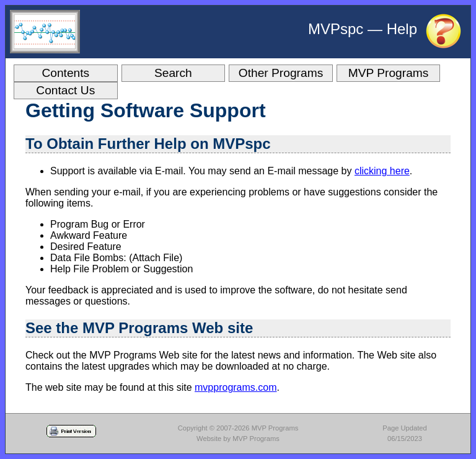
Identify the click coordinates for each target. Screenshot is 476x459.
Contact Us (65, 90)
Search (173, 73)
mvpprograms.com (236, 387)
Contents (65, 73)
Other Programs (281, 73)
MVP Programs (389, 73)
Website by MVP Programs (238, 439)
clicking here (382, 171)
